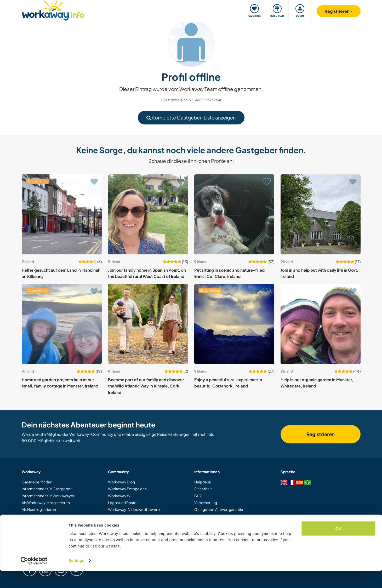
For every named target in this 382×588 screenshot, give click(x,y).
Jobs (198, 530)
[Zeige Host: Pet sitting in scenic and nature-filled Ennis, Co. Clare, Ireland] (234, 214)
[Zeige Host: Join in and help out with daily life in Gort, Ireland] (321, 214)
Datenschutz (205, 523)
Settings (76, 578)
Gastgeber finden (37, 482)
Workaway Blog (121, 482)
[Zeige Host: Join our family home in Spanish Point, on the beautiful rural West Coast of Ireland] (148, 214)
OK (338, 546)
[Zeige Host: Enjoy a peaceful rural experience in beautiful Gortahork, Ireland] (234, 324)
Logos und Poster (123, 503)
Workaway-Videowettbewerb (134, 509)
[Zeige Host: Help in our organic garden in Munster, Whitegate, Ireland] (321, 324)
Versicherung (206, 503)
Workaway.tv (119, 496)
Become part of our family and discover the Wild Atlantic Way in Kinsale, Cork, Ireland (146, 386)
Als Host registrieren (39, 509)
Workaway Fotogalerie (127, 489)
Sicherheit (203, 489)
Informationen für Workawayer (48, 496)
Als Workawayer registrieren (46, 503)
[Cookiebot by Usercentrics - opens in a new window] (34, 578)
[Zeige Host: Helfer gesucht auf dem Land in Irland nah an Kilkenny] (62, 214)
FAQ (198, 496)
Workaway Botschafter (128, 516)
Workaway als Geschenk (43, 516)
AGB (198, 516)
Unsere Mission (121, 523)
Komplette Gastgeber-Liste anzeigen (191, 118)
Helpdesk (203, 482)
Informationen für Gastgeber (47, 489)
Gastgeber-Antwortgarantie (219, 509)
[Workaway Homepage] (53, 10)
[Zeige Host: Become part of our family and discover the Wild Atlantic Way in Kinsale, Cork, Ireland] (148, 324)
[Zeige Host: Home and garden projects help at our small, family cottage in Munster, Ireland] (62, 324)
